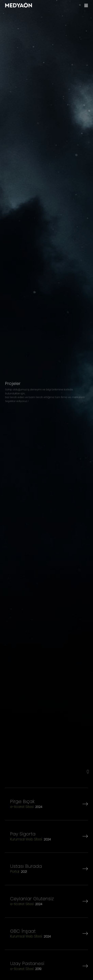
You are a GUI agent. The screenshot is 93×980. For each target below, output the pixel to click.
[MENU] (86, 6)
